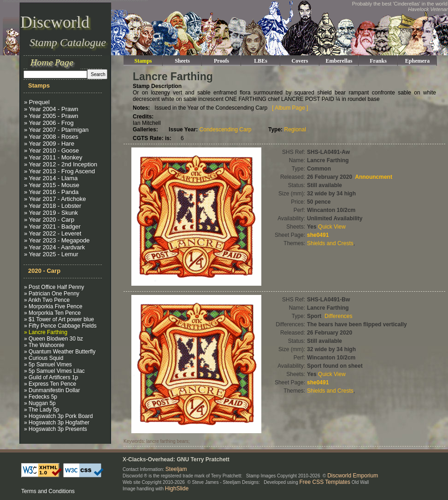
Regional (295, 129)
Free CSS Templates (325, 482)
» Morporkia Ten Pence (52, 313)
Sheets (182, 61)
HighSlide (177, 488)
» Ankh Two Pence (47, 300)
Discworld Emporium (353, 476)
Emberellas (339, 61)
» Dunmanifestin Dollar (52, 390)
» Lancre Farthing (46, 332)
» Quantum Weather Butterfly (60, 352)
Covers (300, 61)
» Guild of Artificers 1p (51, 377)
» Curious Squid (44, 358)
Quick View (332, 227)
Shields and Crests (330, 243)
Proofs (221, 61)
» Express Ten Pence (50, 384)
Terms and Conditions (48, 491)
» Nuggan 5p (40, 403)
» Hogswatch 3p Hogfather (57, 423)
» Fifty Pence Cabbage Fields (60, 326)
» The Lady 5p (42, 410)
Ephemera (417, 61)
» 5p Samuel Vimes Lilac (54, 371)
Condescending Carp (226, 129)
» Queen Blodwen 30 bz (53, 339)
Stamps (143, 61)
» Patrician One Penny (52, 294)
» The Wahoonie (44, 345)
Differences (338, 316)
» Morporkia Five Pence (53, 306)
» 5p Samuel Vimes (48, 365)
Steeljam (176, 469)
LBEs (261, 61)
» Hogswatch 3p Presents (56, 429)
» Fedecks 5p (41, 397)
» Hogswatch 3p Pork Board (58, 416)
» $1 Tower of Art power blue (59, 319)
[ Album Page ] (290, 108)
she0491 (318, 235)
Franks (378, 61)
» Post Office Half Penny (54, 287)
